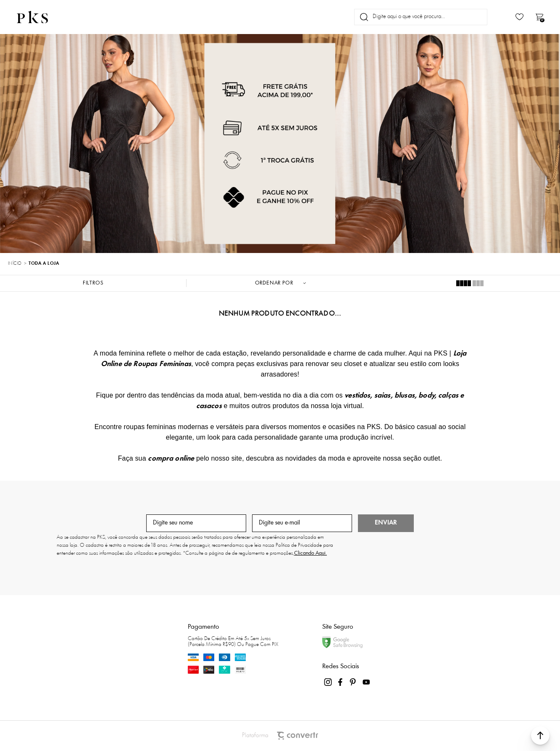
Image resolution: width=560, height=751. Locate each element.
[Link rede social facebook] (341, 682)
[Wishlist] (519, 17)
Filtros (93, 283)
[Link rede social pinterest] (354, 682)
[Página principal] (39, 17)
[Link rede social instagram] (329, 682)
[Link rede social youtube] (366, 682)
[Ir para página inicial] (15, 264)
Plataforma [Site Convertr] (280, 736)
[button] (540, 735)
